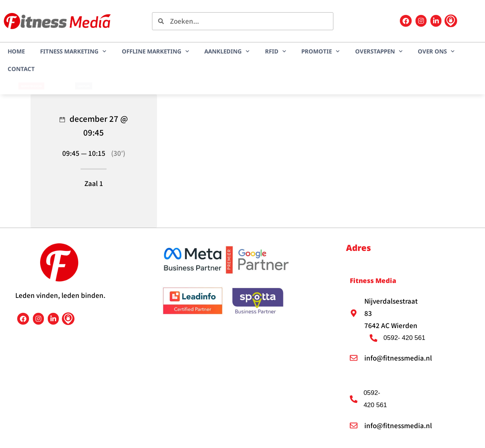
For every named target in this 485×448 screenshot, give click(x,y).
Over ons (436, 51)
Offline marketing (156, 51)
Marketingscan (31, 86)
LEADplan (84, 86)
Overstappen (379, 51)
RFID (276, 51)
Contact (21, 69)
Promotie (321, 51)
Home (16, 51)
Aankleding (227, 51)
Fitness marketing (73, 51)
